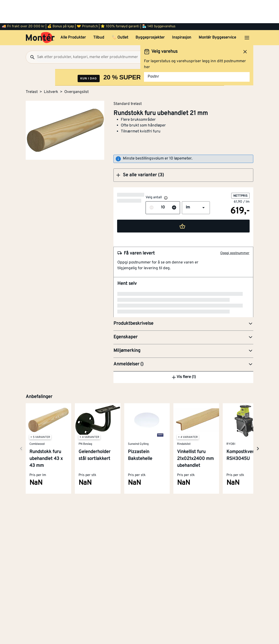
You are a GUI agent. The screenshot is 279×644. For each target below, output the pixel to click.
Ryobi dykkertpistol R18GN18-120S (165, 366)
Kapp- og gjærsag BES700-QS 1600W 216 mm (175, 330)
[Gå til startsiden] (40, 14)
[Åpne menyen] (247, 14)
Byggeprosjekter (150, 14)
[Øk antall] (146, 185)
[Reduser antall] (123, 185)
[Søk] (31, 34)
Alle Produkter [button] (73, 14)
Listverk (51, 69)
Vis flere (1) (183, 400)
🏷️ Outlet (120, 14)
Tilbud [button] (99, 14)
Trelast (32, 69)
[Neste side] (21, 471)
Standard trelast (128, 81)
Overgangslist (76, 69)
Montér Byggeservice (217, 14)
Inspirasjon (182, 14)
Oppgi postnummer (235, 230)
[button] (183, 152)
